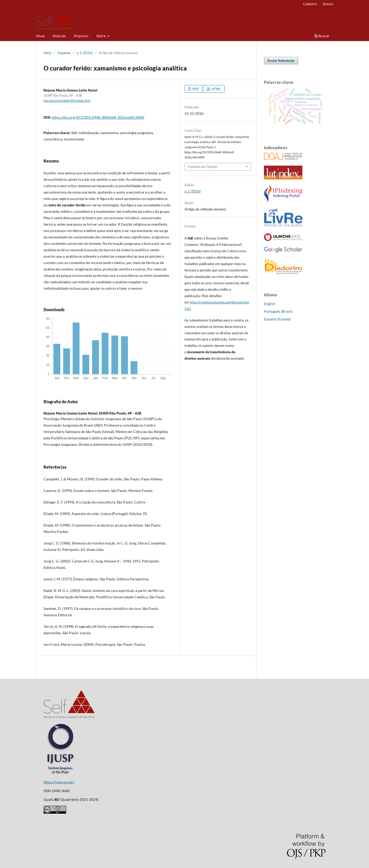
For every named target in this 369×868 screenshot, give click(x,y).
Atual (40, 36)
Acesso (328, 4)
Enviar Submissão (281, 60)
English (270, 304)
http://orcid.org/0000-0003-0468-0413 (67, 101)
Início (47, 53)
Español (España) (277, 319)
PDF (195, 89)
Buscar (322, 36)
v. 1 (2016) (85, 53)
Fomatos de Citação (203, 167)
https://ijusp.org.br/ (59, 782)
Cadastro (310, 4)
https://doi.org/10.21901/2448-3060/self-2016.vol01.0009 (98, 117)
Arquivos (81, 36)
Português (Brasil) (278, 311)
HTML (216, 89)
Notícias (59, 36)
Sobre (101, 36)
